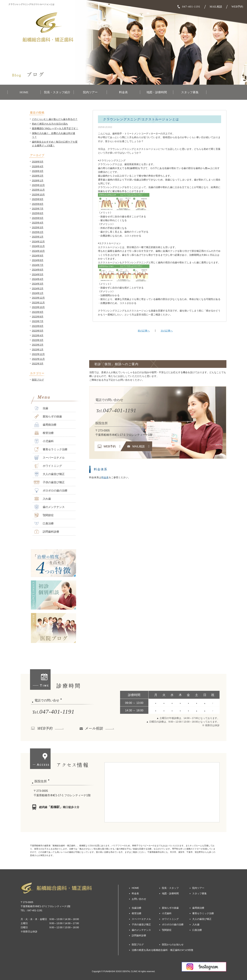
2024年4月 (38, 279)
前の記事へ (144, 331)
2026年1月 (38, 181)
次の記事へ (167, 331)
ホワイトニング (48, 466)
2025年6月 (38, 213)
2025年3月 (38, 227)
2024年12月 (38, 242)
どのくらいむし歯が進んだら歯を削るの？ (55, 119)
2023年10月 (38, 307)
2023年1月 (38, 350)
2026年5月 (38, 162)
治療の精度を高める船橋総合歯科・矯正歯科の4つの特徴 (162, 950)
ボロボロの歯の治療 (51, 491)
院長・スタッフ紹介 (57, 92)
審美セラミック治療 (51, 449)
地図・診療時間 (157, 92)
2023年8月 (38, 317)
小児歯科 (44, 441)
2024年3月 (38, 284)
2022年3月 (38, 364)
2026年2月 (38, 176)
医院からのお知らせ (173, 945)
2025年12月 (38, 185)
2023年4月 (38, 335)
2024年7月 (38, 265)
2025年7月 (38, 209)
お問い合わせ (139, 899)
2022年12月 (38, 354)
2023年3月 (38, 340)
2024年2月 (38, 288)
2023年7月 (38, 321)
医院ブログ (38, 380)
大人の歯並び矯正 (49, 474)
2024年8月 (38, 260)
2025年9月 (38, 199)
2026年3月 (38, 171)
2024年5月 (38, 274)
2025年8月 (38, 204)
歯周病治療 (45, 425)
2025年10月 (38, 195)
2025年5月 (38, 218)
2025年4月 (38, 223)
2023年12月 (38, 298)
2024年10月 (38, 251)
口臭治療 (44, 523)
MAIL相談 (216, 7)
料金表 (123, 92)
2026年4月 (38, 166)
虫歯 (41, 408)
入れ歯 (42, 499)
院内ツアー (90, 92)
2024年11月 (38, 246)
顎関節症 (44, 515)
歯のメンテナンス (49, 507)
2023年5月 (38, 331)
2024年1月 (38, 293)
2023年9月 (38, 312)
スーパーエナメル (49, 458)
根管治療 (44, 433)
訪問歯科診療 (46, 532)
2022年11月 (38, 359)
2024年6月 (38, 270)
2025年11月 (38, 190)
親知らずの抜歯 (48, 416)
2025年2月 (38, 232)
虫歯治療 (137, 908)
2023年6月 (38, 326)
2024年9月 (38, 256)
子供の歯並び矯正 (49, 482)
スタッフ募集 (190, 92)
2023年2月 (38, 345)
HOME (24, 92)
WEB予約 (237, 7)
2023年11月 (38, 303)
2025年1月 (38, 237)
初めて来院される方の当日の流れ (50, 124)
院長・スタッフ (170, 888)
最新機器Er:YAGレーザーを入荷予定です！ (55, 128)
